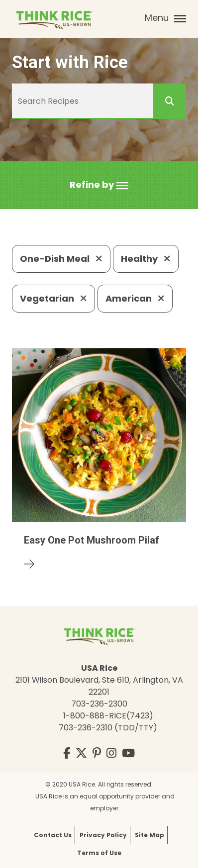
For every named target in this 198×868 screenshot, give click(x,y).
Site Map (149, 835)
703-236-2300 (99, 704)
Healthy (146, 259)
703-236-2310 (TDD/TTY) (108, 728)
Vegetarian (53, 298)
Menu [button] (165, 18)
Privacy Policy (103, 835)
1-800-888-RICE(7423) (108, 716)
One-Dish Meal (61, 259)
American (135, 298)
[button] (99, 185)
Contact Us (53, 835)
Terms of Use (99, 853)
